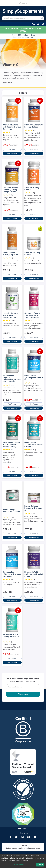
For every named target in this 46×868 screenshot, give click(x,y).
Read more (8, 82)
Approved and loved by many (23, 36)
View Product (12, 149)
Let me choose (18, 865)
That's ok (40, 865)
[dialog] (23, 861)
